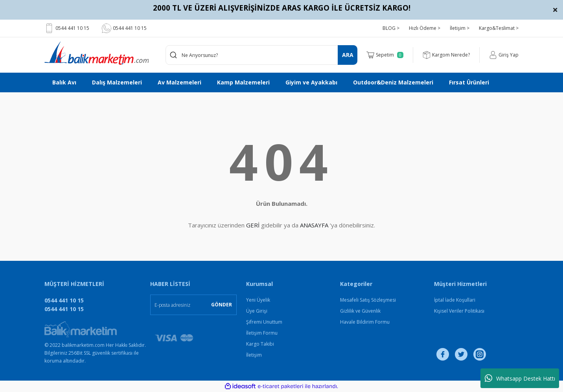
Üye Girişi (257, 311)
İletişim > (460, 28)
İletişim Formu (262, 333)
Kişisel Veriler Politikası (459, 311)
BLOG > (391, 28)
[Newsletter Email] (193, 305)
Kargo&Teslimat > (499, 28)
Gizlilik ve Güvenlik (360, 311)
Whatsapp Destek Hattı (520, 378)
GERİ (253, 225)
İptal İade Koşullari (455, 300)
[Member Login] (504, 55)
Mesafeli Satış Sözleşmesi (368, 300)
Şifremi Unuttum (264, 322)
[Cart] (385, 55)
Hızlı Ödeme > (425, 28)
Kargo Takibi (260, 344)
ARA (348, 55)
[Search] (262, 55)
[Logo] (97, 53)
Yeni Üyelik (258, 300)
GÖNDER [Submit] (222, 305)
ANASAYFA (314, 225)
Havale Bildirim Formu (365, 322)
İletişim (254, 355)
